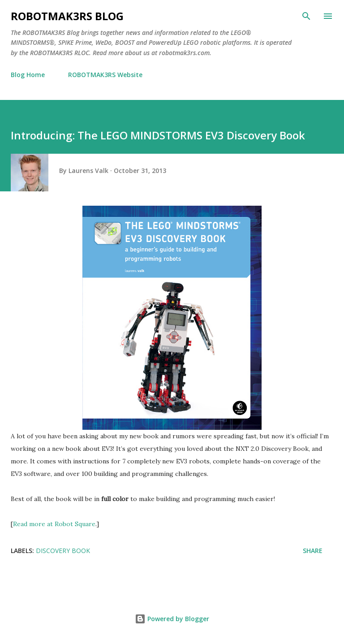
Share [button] (313, 551)
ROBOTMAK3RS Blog (67, 16)
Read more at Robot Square (54, 524)
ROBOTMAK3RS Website (105, 75)
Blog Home (28, 75)
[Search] (306, 16)
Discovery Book (63, 551)
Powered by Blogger (172, 619)
